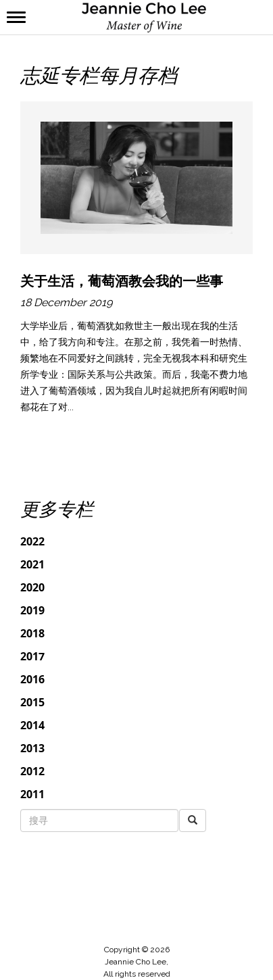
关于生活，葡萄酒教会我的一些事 (122, 281)
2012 (32, 771)
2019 (32, 610)
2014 (32, 725)
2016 (32, 679)
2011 (32, 794)
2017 (32, 656)
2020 (32, 587)
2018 (32, 633)
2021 (32, 564)
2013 (32, 748)
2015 (32, 702)
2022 (32, 541)
